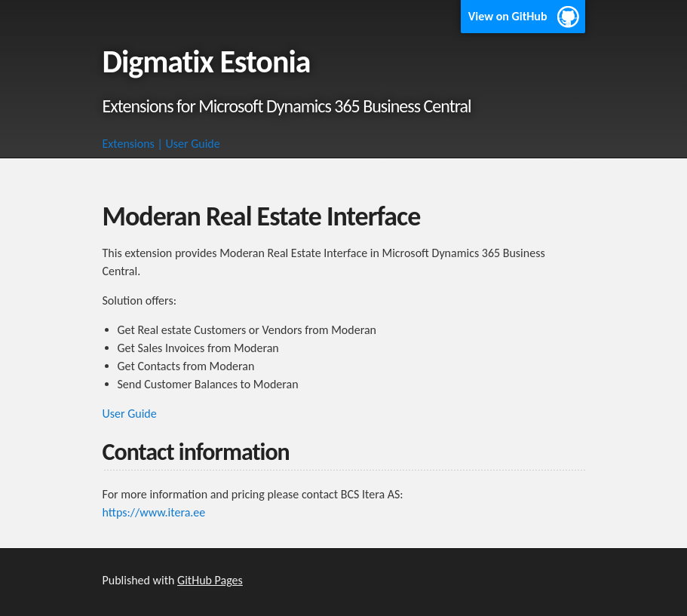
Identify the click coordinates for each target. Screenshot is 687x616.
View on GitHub (508, 16)
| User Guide (189, 144)
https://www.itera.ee (154, 512)
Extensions (129, 144)
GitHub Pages (210, 580)
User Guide (130, 414)
